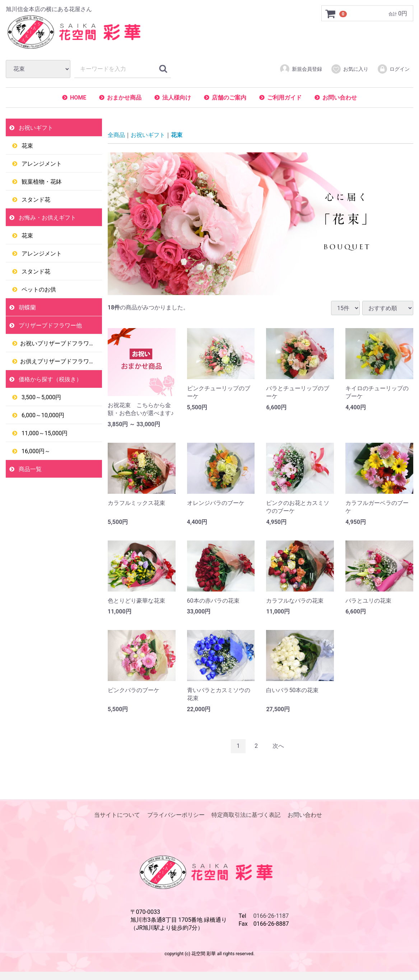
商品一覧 (29, 469)
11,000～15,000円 (44, 433)
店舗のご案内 (229, 98)
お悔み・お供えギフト (47, 218)
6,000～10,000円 (42, 415)
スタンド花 (35, 200)
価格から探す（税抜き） (50, 379)
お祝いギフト (35, 128)
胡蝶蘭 (27, 307)
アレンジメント (41, 164)
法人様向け (177, 98)
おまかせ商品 (124, 98)
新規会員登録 (301, 69)
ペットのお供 (38, 289)
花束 (27, 146)
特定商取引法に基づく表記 (246, 815)
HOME (78, 98)
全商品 (116, 135)
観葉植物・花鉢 (41, 182)
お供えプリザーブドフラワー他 (60, 361)
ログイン (393, 69)
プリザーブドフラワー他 (50, 325)
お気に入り (350, 69)
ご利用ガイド (284, 98)
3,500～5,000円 (41, 397)
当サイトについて (117, 815)
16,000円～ (35, 451)
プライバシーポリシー (176, 815)
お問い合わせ (340, 98)
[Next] (278, 746)
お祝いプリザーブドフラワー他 (60, 343)
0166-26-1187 (271, 916)
